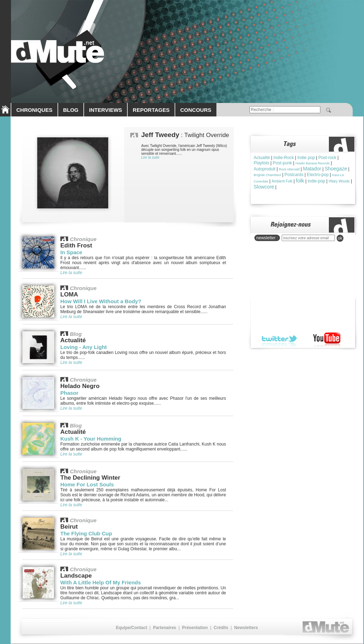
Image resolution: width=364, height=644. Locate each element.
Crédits (221, 628)
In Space (71, 252)
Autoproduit (264, 169)
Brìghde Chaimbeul (267, 175)
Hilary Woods (339, 181)
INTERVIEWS (106, 110)
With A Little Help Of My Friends (101, 582)
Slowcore (264, 187)
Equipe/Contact (132, 628)
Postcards (294, 175)
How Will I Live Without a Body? (101, 301)
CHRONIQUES (34, 110)
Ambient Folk (282, 181)
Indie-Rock (284, 158)
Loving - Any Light (84, 347)
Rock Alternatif (289, 169)
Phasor (69, 393)
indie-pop (316, 181)
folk (300, 181)
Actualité (262, 158)
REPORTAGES (151, 110)
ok (340, 238)
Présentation (195, 628)
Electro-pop (318, 175)
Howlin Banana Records (313, 163)
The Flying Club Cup (86, 533)
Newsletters (246, 628)
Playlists (261, 163)
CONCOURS (196, 110)
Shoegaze (336, 169)
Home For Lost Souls (87, 484)
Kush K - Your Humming (91, 439)
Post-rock (327, 158)
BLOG (71, 110)
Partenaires (164, 628)
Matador (312, 169)
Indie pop (306, 158)
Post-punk (282, 163)
